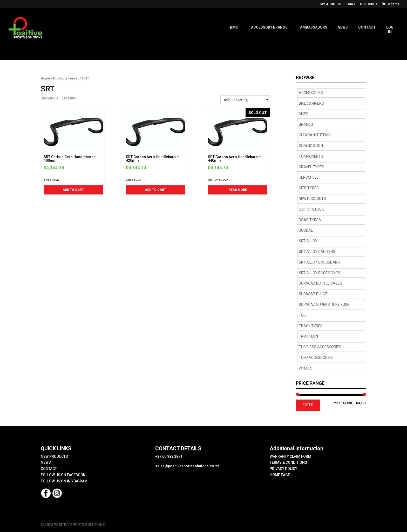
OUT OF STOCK (311, 209)
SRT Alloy (308, 241)
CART (351, 4)
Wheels (306, 368)
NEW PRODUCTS (312, 199)
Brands (306, 124)
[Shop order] (245, 100)
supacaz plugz (313, 294)
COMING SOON (311, 146)
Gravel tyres (311, 167)
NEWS (46, 462)
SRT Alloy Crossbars (319, 262)
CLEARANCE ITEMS (315, 135)
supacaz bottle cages (320, 283)
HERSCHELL (308, 177)
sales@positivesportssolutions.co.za (187, 466)
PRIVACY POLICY (283, 469)
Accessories (311, 93)
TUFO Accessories (316, 358)
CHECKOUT (369, 4)
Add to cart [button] (73, 190)
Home (45, 78)
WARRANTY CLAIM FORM (290, 456)
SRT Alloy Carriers (317, 252)
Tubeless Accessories (320, 347)
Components (311, 156)
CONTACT (49, 469)
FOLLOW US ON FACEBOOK (63, 475)
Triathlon (308, 336)
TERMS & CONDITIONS (288, 462)
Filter (308, 405)
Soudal (306, 230)
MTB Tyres (309, 188)
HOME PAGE (280, 475)
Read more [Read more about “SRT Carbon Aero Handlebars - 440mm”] (238, 190)
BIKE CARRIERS (311, 103)
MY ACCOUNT (331, 4)
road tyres (310, 220)
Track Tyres (311, 326)
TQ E (303, 315)
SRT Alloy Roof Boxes (319, 273)
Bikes (304, 114)
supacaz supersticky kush (324, 305)
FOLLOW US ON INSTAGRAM (64, 481)
